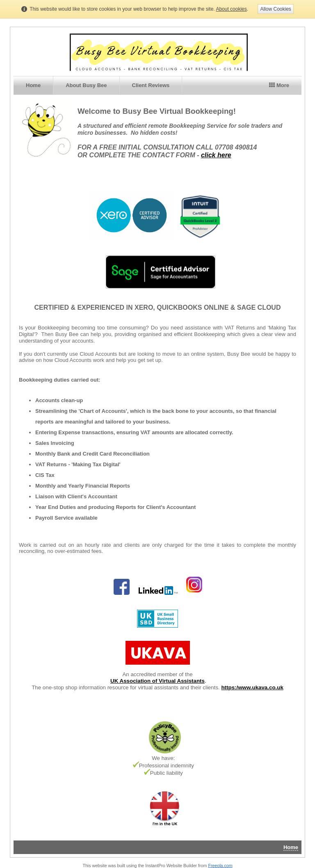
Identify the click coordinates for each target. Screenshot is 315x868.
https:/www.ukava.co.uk (252, 687)
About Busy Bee (86, 85)
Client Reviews (151, 85)
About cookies (231, 9)
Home (33, 85)
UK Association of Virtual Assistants (157, 681)
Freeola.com (220, 866)
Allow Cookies (275, 9)
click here (216, 155)
